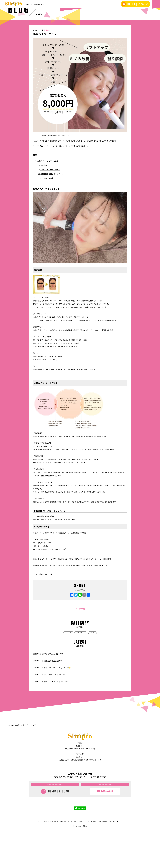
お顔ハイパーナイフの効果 (50, 208)
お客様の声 (63, 860)
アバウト (46, 860)
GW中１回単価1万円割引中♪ (48, 692)
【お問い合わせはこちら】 (43, 612)
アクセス (81, 860)
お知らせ (47, 68)
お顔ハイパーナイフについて (48, 199)
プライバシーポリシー (115, 860)
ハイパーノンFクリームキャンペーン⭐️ (52, 706)
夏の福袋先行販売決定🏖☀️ (47, 699)
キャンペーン (81, 671)
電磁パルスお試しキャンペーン (49, 713)
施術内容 (44, 204)
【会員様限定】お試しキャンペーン (50, 212)
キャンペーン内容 (47, 216)
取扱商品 (94, 860)
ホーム (11, 763)
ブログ (92, 671)
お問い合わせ (102, 860)
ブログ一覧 (80, 647)
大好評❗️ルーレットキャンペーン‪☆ (51, 720)
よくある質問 (72, 860)
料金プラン (54, 860)
